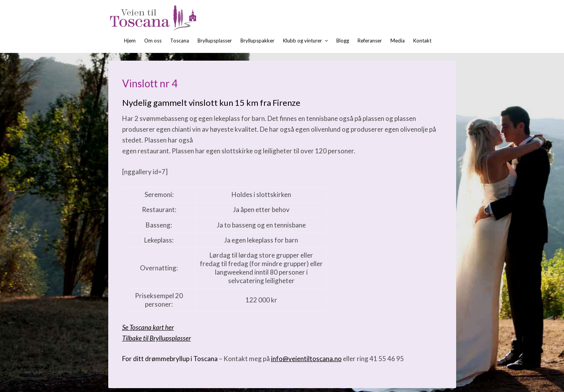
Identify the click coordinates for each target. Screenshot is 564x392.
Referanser (370, 41)
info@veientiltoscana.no (306, 359)
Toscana (180, 41)
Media (398, 41)
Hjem (130, 41)
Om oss (153, 41)
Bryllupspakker (257, 41)
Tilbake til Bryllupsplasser (157, 338)
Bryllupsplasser (215, 41)
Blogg (343, 41)
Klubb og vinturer (302, 41)
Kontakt (422, 41)
